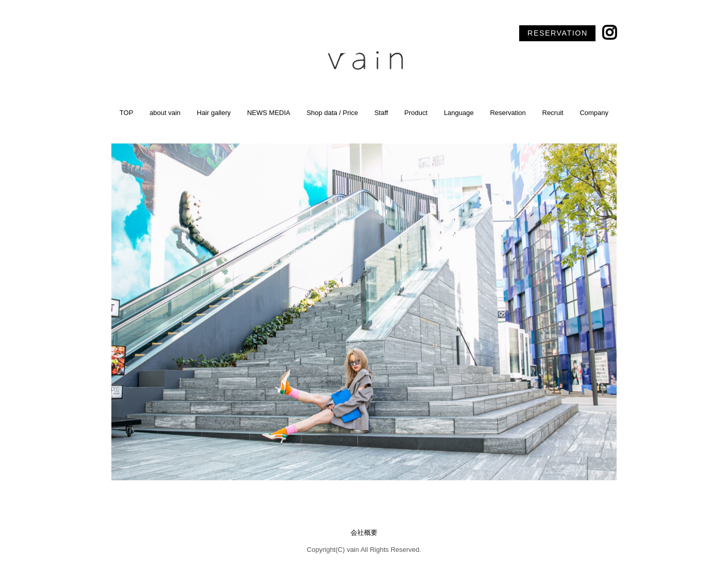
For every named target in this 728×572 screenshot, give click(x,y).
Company (594, 113)
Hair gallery (214, 113)
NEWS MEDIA (269, 113)
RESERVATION (558, 33)
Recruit (553, 113)
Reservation (508, 113)
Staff (381, 113)
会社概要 (364, 533)
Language (459, 113)
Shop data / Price (333, 113)
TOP (127, 113)
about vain (165, 113)
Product (416, 113)
